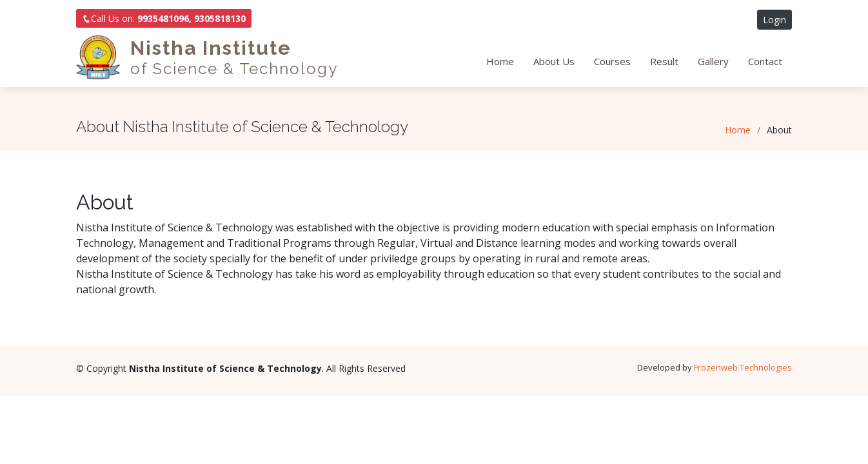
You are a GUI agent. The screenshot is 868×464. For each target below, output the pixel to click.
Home (500, 61)
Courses (612, 61)
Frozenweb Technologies (743, 367)
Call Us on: (164, 18)
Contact (765, 61)
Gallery (713, 61)
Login (774, 20)
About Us (554, 61)
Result (664, 61)
